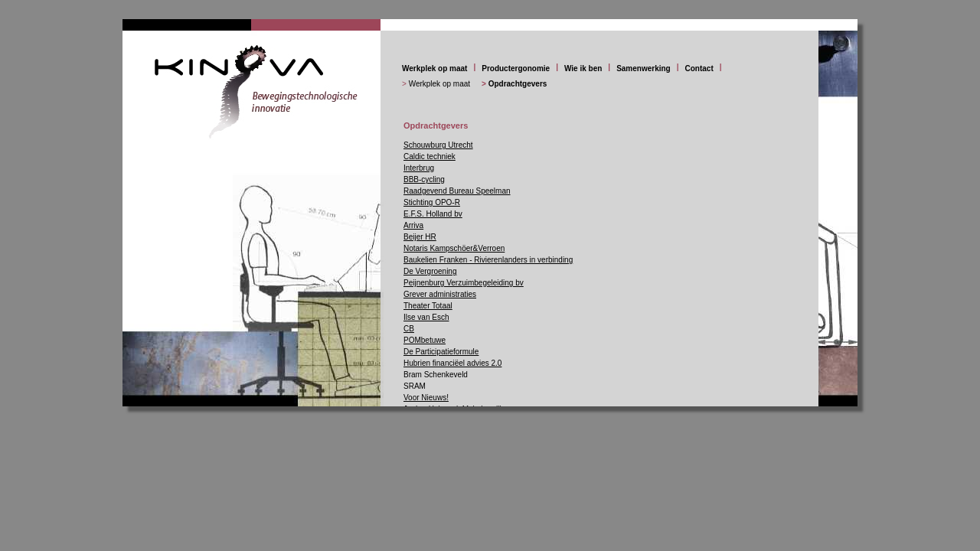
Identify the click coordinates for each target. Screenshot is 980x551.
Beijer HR (420, 237)
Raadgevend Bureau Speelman (457, 191)
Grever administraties (440, 294)
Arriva (413, 225)
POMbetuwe (425, 340)
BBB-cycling (424, 179)
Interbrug (419, 168)
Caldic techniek (430, 156)
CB (409, 329)
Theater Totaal (428, 306)
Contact (699, 68)
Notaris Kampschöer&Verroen (454, 248)
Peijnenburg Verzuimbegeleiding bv (464, 283)
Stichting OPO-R (432, 202)
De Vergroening (430, 271)
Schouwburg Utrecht (438, 145)
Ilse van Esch (426, 317)
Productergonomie (516, 68)
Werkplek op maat (434, 68)
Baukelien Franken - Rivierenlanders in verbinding (488, 260)
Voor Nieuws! (426, 398)
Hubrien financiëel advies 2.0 (452, 363)
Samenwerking (644, 68)
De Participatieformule (441, 352)
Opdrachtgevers (518, 84)
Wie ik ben (583, 68)
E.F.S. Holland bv (433, 214)
